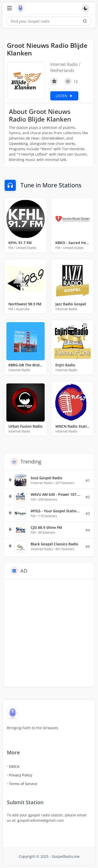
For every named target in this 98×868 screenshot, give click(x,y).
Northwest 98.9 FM (25, 304)
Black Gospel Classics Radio (54, 544)
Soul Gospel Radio (46, 478)
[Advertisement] (49, 633)
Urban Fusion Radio (26, 426)
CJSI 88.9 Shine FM (46, 527)
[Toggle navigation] (9, 9)
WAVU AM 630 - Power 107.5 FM (56, 494)
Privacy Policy (21, 775)
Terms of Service (23, 784)
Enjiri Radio (65, 365)
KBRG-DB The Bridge (26, 365)
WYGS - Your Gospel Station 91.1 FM (56, 511)
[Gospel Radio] (22, 8)
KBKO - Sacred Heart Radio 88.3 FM (72, 243)
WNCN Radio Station (72, 426)
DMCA (14, 766)
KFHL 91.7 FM (20, 243)
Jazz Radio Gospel (71, 304)
